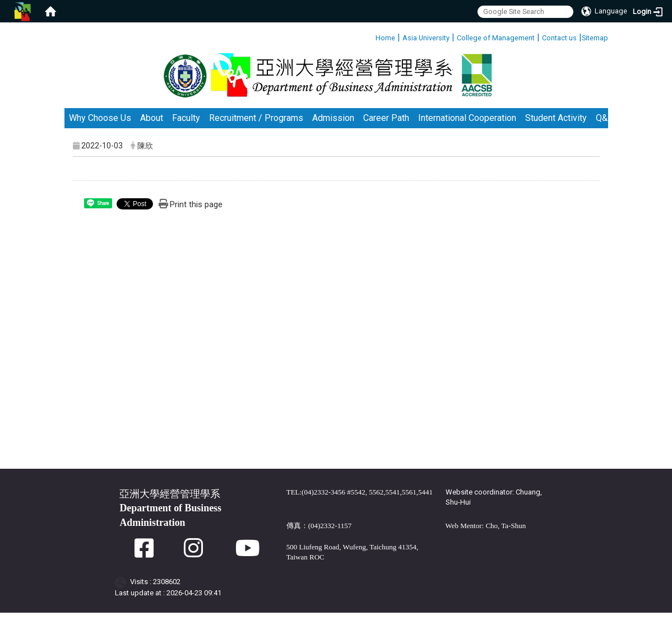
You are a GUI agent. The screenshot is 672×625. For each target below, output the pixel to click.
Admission (333, 130)
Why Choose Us (100, 130)
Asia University (426, 38)
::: (371, 36)
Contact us (559, 38)
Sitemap (595, 38)
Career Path (386, 130)
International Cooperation (467, 130)
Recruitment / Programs (256, 130)
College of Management (496, 38)
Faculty (186, 130)
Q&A (604, 130)
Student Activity (556, 130)
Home (385, 38)
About (152, 130)
